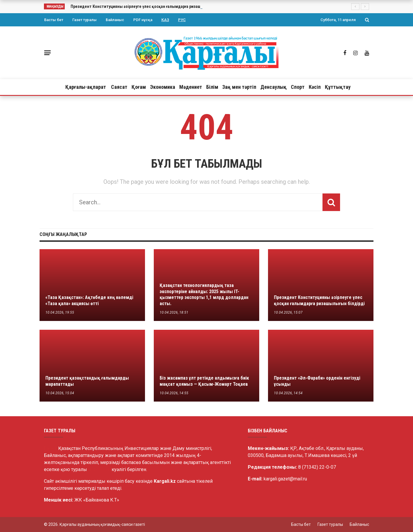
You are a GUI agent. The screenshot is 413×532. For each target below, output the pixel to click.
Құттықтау (338, 87)
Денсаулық (274, 87)
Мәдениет (191, 87)
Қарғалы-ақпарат (86, 87)
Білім (212, 87)
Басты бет (54, 20)
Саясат (119, 87)
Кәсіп (315, 87)
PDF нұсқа (143, 20)
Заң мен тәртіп (239, 87)
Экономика (163, 87)
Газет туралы (85, 20)
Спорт (298, 87)
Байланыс (115, 20)
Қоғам (139, 87)
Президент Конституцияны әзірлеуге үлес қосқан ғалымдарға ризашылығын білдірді (152, 6)
